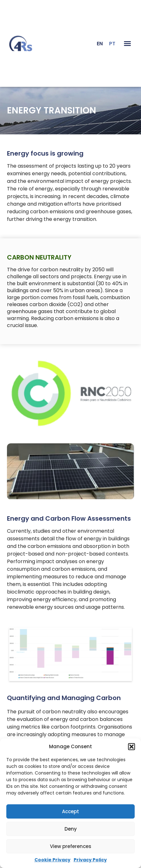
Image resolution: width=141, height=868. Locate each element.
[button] (132, 747)
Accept (70, 811)
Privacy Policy (90, 860)
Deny (71, 829)
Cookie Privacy (52, 860)
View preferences (71, 846)
